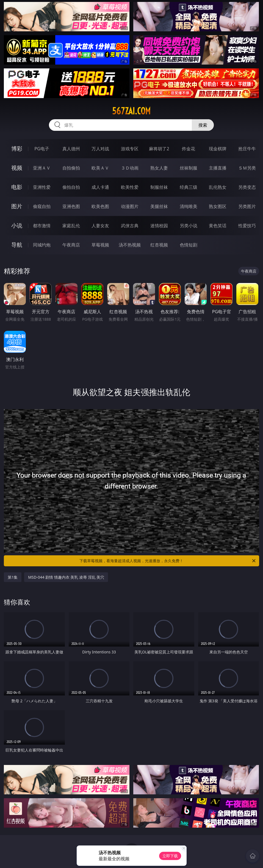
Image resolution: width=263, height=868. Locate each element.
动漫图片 (130, 206)
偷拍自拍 (71, 187)
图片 (17, 206)
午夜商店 (71, 245)
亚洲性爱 (42, 187)
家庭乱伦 (71, 226)
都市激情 (42, 226)
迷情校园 (159, 226)
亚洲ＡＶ (42, 168)
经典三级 (189, 187)
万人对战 (100, 149)
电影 (17, 187)
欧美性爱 (130, 187)
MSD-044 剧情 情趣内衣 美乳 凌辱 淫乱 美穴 (66, 577)
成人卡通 (100, 187)
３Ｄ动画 (130, 168)
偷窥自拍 (42, 206)
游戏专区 (130, 149)
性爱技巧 (247, 226)
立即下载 (170, 856)
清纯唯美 (189, 206)
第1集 (13, 577)
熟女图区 (218, 206)
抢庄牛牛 (247, 149)
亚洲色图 (71, 206)
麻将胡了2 (159, 149)
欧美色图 (100, 206)
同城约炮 (42, 245)
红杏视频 (159, 245)
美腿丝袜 (159, 206)
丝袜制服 (189, 168)
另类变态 (247, 187)
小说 (17, 225)
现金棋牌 (218, 149)
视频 (17, 168)
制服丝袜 (159, 187)
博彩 (17, 149)
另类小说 (189, 226)
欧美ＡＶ (100, 168)
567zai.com (131, 111)
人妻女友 (100, 226)
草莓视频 (100, 245)
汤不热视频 (130, 245)
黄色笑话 (218, 226)
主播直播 (218, 168)
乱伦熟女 (218, 187)
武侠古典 (130, 226)
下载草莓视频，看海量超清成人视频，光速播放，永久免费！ (168, 561)
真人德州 (71, 149)
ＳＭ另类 (247, 168)
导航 (17, 245)
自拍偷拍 (71, 168)
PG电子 (42, 149)
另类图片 (247, 206)
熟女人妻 (159, 168)
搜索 (203, 125)
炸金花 (189, 149)
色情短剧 (189, 245)
